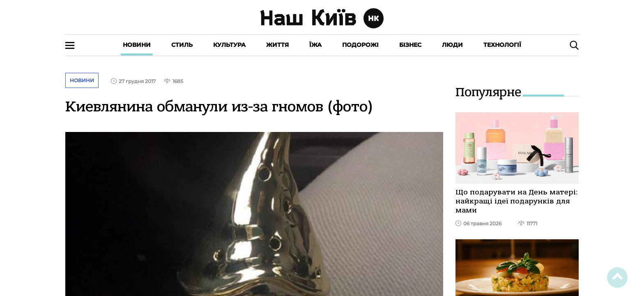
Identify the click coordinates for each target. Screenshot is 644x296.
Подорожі (360, 45)
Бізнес (410, 45)
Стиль (182, 45)
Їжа (315, 45)
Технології (502, 45)
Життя (277, 45)
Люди (452, 45)
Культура (229, 45)
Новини (137, 45)
